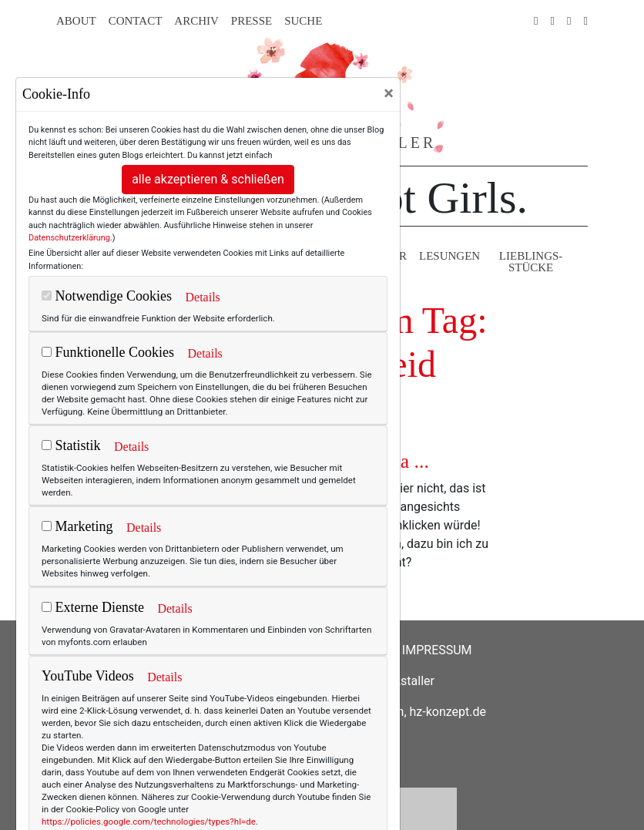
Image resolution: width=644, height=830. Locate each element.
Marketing (77, 526)
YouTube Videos (88, 676)
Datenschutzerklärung (69, 238)
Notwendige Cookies (107, 296)
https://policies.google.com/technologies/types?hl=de (149, 822)
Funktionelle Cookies (108, 352)
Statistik (71, 445)
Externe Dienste (93, 607)
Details (202, 297)
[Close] (389, 93)
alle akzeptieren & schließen (208, 179)
